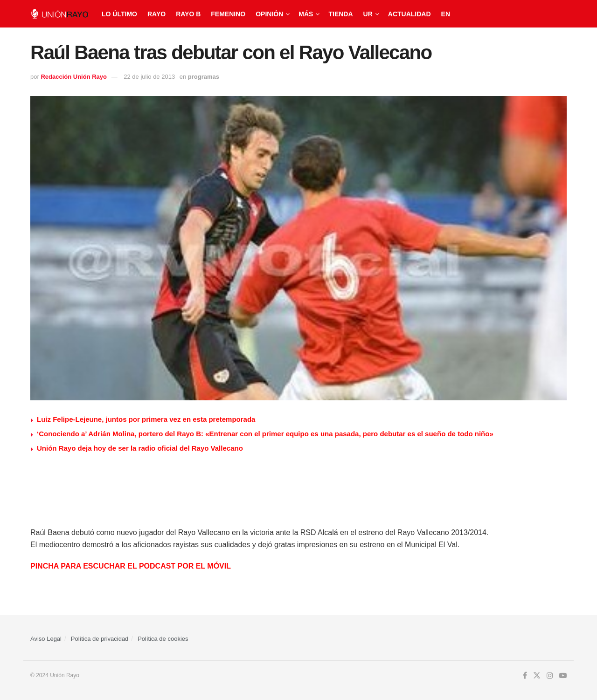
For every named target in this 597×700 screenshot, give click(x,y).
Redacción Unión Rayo (74, 77)
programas (204, 77)
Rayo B (188, 14)
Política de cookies (163, 639)
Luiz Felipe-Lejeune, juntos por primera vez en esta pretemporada (146, 419)
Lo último (119, 14)
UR (368, 14)
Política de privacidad (100, 639)
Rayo (156, 14)
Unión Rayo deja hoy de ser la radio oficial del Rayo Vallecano (140, 448)
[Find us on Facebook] (525, 676)
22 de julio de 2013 (149, 77)
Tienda (340, 14)
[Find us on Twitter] (537, 676)
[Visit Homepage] (59, 14)
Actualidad (410, 14)
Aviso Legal (46, 639)
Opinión (269, 14)
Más (306, 14)
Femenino (228, 14)
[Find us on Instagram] (550, 676)
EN (446, 14)
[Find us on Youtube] (563, 676)
